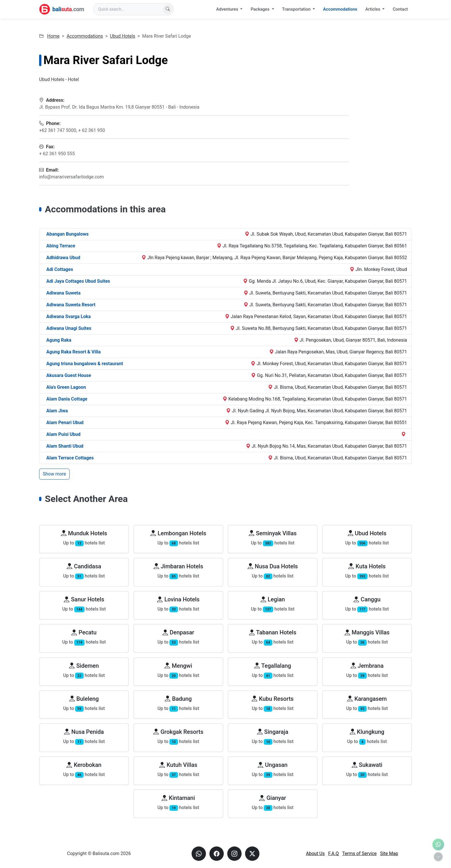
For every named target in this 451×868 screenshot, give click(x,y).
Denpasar (178, 632)
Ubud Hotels (123, 36)
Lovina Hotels (178, 599)
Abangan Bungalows (67, 234)
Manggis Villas (367, 632)
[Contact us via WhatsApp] (438, 845)
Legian (273, 599)
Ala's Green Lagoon (66, 387)
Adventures (228, 9)
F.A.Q (334, 853)
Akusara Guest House (69, 375)
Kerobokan (84, 765)
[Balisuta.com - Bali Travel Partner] (62, 9)
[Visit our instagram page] (234, 854)
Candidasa (84, 566)
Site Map (389, 853)
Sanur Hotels (84, 599)
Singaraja (273, 732)
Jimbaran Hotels (178, 566)
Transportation (297, 9)
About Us (315, 853)
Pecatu (84, 632)
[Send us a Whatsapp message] (199, 854)
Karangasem (367, 699)
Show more (54, 474)
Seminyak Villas (273, 533)
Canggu (367, 599)
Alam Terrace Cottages (70, 458)
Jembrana (367, 666)
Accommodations (340, 9)
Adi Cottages (60, 269)
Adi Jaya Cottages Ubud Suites (78, 281)
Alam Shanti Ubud (65, 446)
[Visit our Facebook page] (217, 854)
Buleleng (84, 699)
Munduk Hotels (84, 533)
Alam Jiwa (57, 411)
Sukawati (367, 765)
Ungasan (273, 765)
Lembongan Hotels (178, 533)
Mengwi (178, 666)
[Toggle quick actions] (438, 857)
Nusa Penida (84, 732)
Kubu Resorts (273, 699)
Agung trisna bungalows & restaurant (85, 364)
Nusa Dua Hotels (273, 566)
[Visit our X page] (252, 854)
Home (53, 36)
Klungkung (367, 732)
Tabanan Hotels (273, 632)
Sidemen (84, 666)
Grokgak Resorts (178, 732)
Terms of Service (360, 853)
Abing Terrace (61, 246)
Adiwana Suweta (63, 293)
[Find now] (168, 9)
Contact (400, 9)
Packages (260, 9)
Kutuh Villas (178, 765)
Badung (178, 699)
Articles (373, 9)
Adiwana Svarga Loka (68, 316)
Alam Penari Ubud (65, 423)
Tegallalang (273, 666)
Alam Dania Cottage (67, 399)
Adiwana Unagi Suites (69, 328)
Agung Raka (59, 340)
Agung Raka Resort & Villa (73, 352)
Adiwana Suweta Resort (71, 305)
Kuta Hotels (367, 566)
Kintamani (178, 798)
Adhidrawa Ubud (63, 258)
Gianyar (273, 798)
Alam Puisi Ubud (63, 434)
